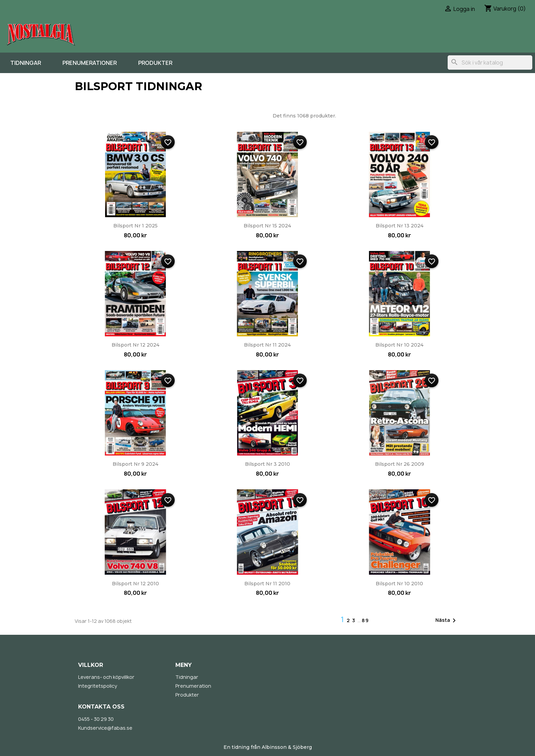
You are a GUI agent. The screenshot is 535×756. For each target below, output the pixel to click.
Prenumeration (193, 686)
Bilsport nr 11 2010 (267, 584)
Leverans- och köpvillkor (106, 677)
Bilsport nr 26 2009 (400, 464)
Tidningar (26, 63)
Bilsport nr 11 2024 (267, 345)
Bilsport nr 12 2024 (135, 345)
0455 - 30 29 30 (96, 719)
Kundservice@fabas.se (105, 728)
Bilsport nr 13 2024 (400, 226)
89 (365, 620)
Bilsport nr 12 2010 (135, 584)
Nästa (447, 620)
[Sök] (490, 62)
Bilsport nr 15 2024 (267, 226)
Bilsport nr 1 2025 (135, 226)
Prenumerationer (90, 63)
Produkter (155, 63)
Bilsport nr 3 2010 (267, 464)
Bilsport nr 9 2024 (135, 464)
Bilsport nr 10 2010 (399, 584)
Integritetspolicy (98, 686)
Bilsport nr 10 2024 (399, 345)
